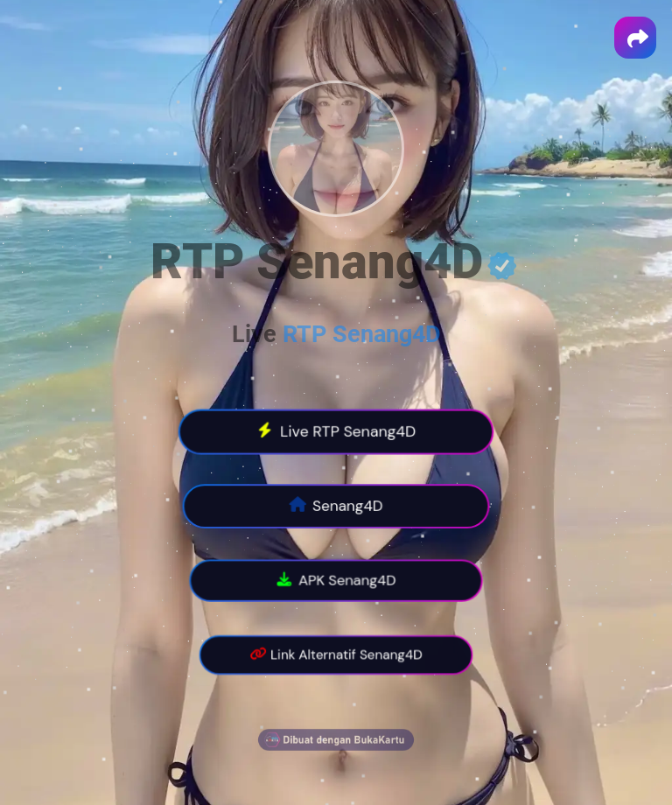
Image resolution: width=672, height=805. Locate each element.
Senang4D (336, 507)
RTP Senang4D (362, 334)
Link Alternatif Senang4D (336, 656)
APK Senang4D (336, 581)
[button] (635, 38)
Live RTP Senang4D (336, 432)
